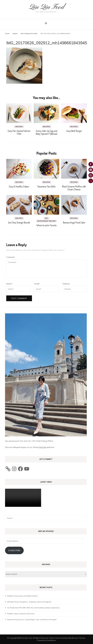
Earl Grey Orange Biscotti (19, 222)
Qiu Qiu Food (46, 7)
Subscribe (14, 550)
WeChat (42, 447)
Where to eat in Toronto (46, 225)
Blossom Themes (78, 638)
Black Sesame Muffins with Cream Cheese (74, 188)
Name (9, 284)
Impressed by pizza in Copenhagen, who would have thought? (32, 619)
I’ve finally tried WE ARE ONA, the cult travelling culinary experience (33, 608)
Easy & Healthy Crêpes (19, 186)
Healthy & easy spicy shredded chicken (22, 596)
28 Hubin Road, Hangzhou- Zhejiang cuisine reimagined (29, 602)
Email (37, 284)
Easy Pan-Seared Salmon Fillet (19, 132)
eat (46, 218)
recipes (15, 33)
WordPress (51, 640)
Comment (10, 257)
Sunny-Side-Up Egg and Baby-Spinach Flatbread (46, 132)
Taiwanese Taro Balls (46, 186)
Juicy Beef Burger (74, 131)
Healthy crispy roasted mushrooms (21, 613)
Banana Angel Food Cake (74, 222)
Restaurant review (46, 221)
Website (66, 284)
